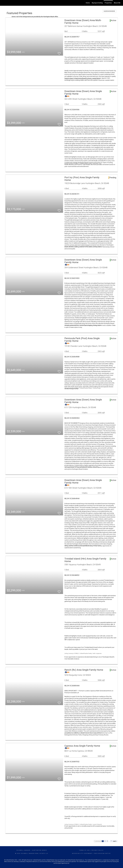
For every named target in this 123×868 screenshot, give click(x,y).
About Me (117, 3)
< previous (98, 841)
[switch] (59, 53)
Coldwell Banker (23, 850)
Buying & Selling (97, 3)
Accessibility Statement (82, 853)
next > (115, 841)
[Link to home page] (2, 3)
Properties (108, 3)
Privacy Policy (98, 850)
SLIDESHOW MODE (109, 11)
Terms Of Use (84, 850)
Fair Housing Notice (102, 853)
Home (88, 3)
